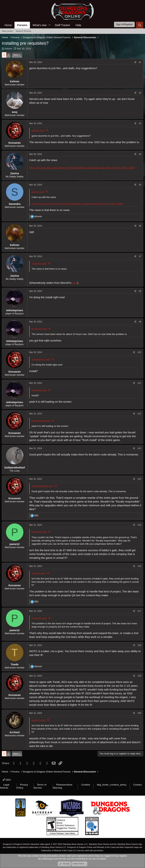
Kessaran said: (39, 329)
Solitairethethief (15, 467)
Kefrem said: (38, 130)
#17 (139, 611)
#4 (140, 154)
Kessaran (15, 143)
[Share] (135, 62)
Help (78, 25)
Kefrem (8, 49)
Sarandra (15, 204)
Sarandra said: (39, 263)
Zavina (15, 173)
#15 (139, 525)
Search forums (23, 31)
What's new (40, 25)
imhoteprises (15, 310)
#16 (139, 566)
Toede (15, 664)
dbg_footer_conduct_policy (112, 785)
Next (16, 55)
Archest (15, 732)
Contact (137, 785)
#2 (140, 93)
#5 (140, 185)
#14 (139, 479)
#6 (140, 226)
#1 (140, 62)
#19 (139, 676)
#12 (139, 414)
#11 (139, 383)
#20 (139, 713)
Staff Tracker (62, 25)
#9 (140, 322)
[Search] (140, 25)
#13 (139, 448)
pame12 (15, 544)
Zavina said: (38, 192)
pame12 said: (39, 573)
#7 (140, 256)
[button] (49, 25)
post (75, 283)
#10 (139, 352)
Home (8, 25)
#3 (140, 123)
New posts (7, 31)
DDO (7, 780)
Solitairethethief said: (43, 486)
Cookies (86, 785)
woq (15, 112)
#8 (140, 291)
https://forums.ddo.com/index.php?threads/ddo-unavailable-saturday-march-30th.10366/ (82, 168)
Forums (22, 25)
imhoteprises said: (41, 359)
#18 (139, 645)
